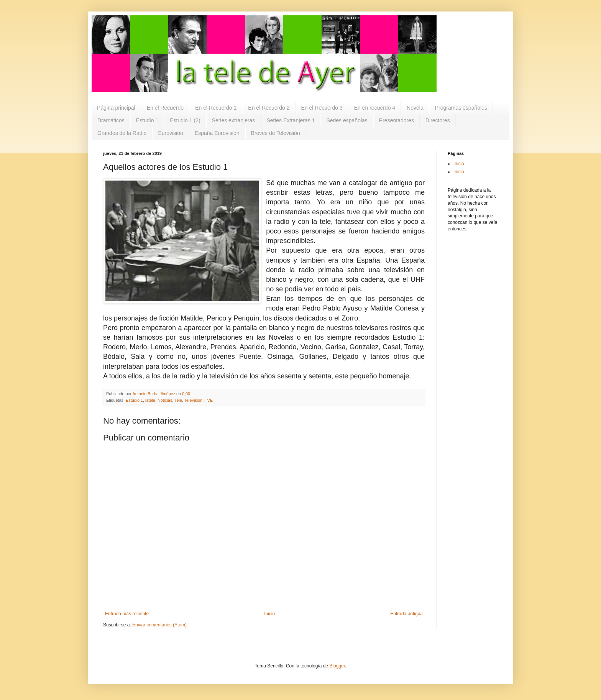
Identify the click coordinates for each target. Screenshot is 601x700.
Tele (178, 400)
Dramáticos (111, 120)
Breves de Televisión (276, 133)
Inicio (269, 614)
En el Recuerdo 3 (322, 108)
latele (150, 400)
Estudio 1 (147, 120)
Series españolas (347, 120)
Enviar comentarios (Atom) (159, 625)
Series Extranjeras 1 (291, 120)
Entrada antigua (406, 614)
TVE (209, 400)
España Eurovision (217, 133)
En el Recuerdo (165, 108)
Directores (438, 120)
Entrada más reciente (127, 614)
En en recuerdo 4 (375, 108)
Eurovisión (170, 133)
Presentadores (397, 120)
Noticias (165, 400)
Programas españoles (461, 108)
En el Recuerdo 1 (216, 108)
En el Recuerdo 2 (269, 108)
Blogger (337, 666)
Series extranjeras (234, 120)
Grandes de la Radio (122, 133)
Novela (415, 108)
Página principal (116, 108)
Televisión (193, 400)
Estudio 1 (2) (185, 120)
